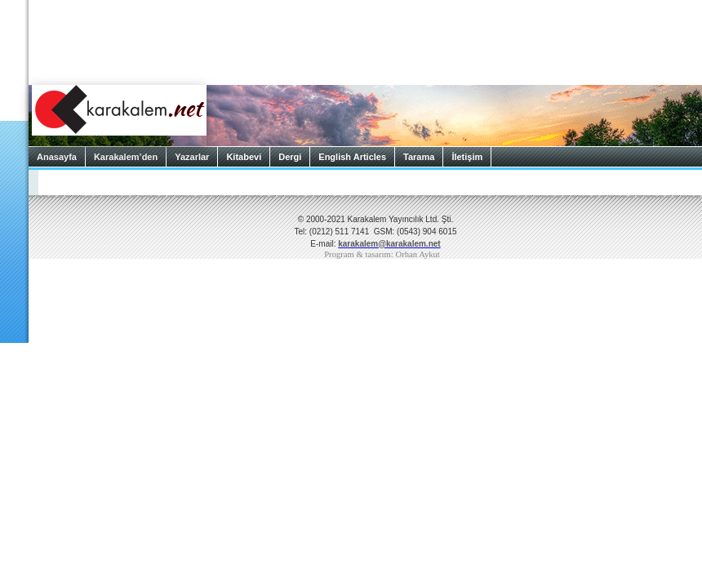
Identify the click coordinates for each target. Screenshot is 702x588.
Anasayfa (57, 157)
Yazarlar (192, 157)
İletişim (467, 157)
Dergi (290, 157)
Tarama (419, 157)
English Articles (352, 157)
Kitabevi (244, 157)
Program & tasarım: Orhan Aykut (382, 254)
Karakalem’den (126, 157)
